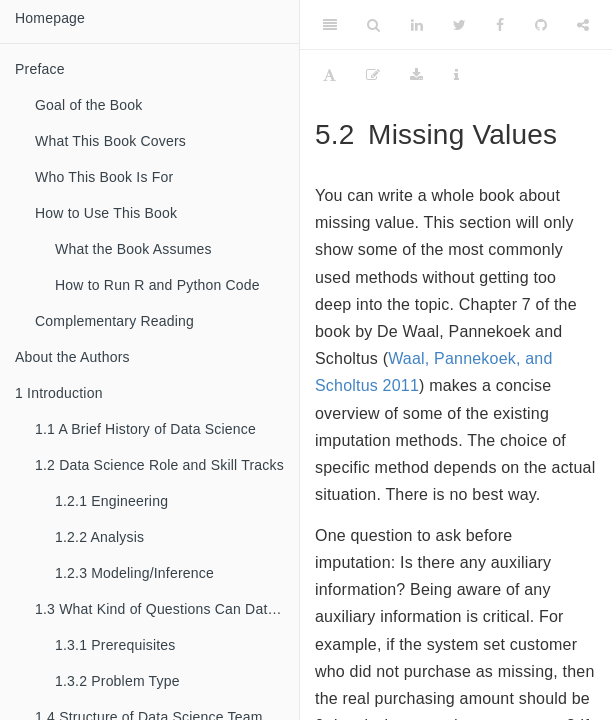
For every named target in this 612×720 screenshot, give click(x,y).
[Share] (583, 25)
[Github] (541, 25)
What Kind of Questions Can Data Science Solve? (167, 609)
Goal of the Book (89, 105)
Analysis (99, 537)
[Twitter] (459, 25)
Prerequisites (115, 645)
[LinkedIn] (417, 25)
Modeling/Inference (134, 573)
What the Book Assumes (133, 249)
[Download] (416, 75)
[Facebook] (500, 25)
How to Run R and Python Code (157, 285)
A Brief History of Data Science (145, 429)
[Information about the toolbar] (456, 75)
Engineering (111, 501)
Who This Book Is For (104, 177)
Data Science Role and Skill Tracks (159, 465)
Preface (40, 69)
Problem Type (117, 681)
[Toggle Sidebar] (330, 25)
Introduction (59, 393)
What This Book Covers (110, 141)
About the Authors (72, 357)
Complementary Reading (114, 321)
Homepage (50, 18)
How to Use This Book (106, 213)
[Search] (373, 25)
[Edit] (373, 75)
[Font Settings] (329, 75)
